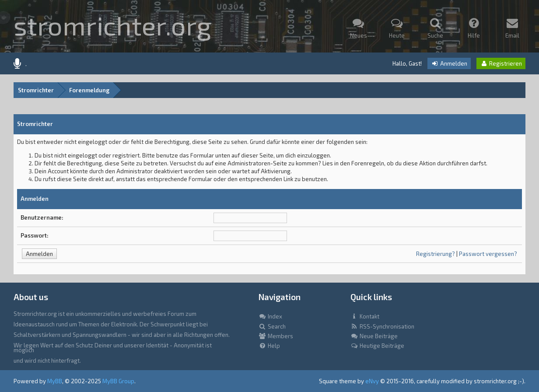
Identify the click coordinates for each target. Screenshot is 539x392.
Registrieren (501, 63)
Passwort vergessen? (488, 254)
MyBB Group (118, 381)
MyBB (55, 381)
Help (269, 346)
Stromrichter (36, 90)
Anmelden (449, 63)
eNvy (372, 381)
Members (276, 336)
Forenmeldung (89, 90)
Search (272, 326)
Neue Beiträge (374, 336)
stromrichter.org (112, 25)
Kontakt (365, 316)
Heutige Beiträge (377, 346)
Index (270, 316)
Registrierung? (436, 254)
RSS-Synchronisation (382, 326)
